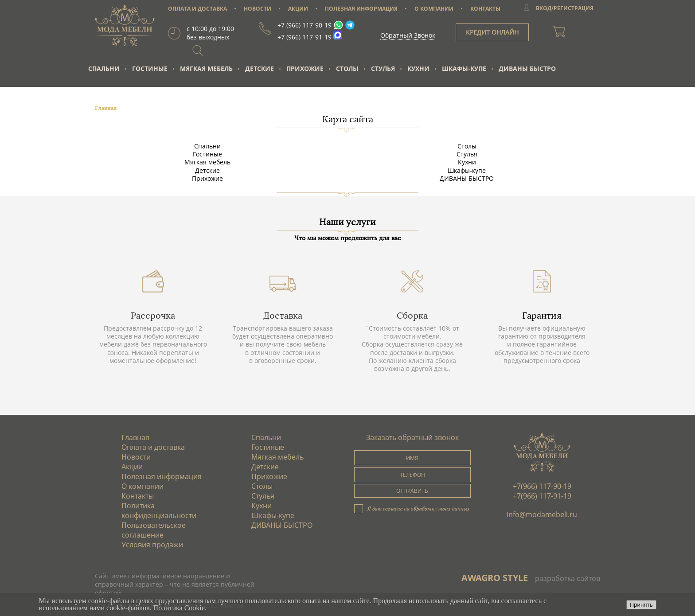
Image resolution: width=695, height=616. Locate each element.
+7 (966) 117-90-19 (305, 25)
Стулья (383, 68)
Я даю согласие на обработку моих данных (419, 508)
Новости (136, 457)
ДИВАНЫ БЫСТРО (527, 68)
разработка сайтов (568, 578)
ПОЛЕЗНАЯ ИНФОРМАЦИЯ (361, 9)
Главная (135, 437)
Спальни (104, 68)
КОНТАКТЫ (485, 9)
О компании (143, 486)
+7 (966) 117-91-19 (305, 37)
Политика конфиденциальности (159, 511)
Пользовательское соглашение (154, 530)
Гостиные (150, 68)
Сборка (412, 316)
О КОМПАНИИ (434, 9)
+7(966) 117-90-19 (542, 486)
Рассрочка (153, 316)
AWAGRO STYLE (495, 578)
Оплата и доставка (153, 447)
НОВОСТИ (258, 9)
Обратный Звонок (408, 35)
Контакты (138, 496)
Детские (260, 68)
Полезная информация (162, 476)
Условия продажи (152, 545)
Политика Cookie (179, 608)
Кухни (418, 68)
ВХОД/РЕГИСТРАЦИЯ (565, 8)
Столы (347, 68)
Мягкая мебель (206, 68)
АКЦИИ (298, 9)
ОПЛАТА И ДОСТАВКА (197, 9)
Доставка (283, 316)
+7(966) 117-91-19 (542, 496)
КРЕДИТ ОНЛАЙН (492, 32)
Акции (132, 467)
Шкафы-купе (464, 68)
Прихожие (305, 68)
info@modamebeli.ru (542, 515)
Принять (641, 605)
